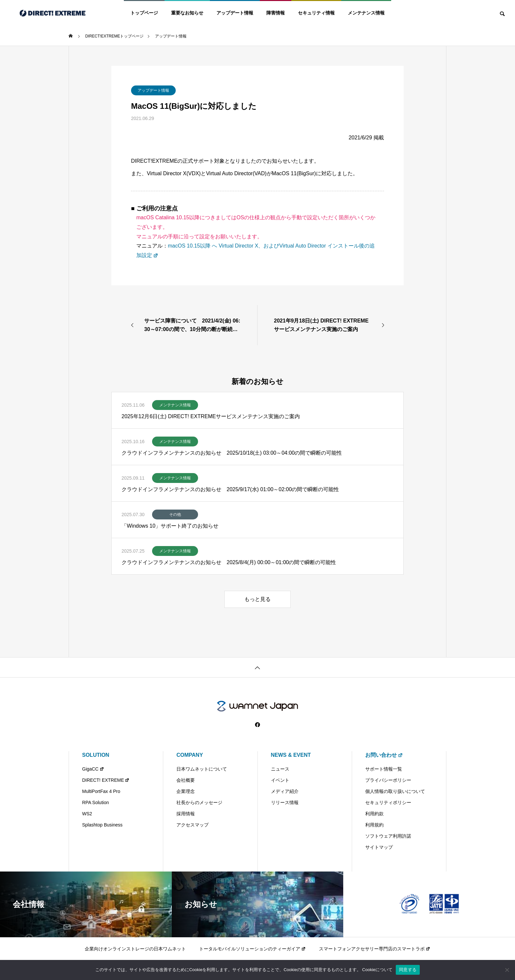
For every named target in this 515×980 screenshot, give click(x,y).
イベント (280, 780)
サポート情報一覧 (384, 769)
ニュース (280, 769)
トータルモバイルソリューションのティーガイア (252, 949)
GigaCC (93, 769)
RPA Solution (95, 802)
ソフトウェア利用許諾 (388, 836)
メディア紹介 (285, 791)
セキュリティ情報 (316, 13)
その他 (175, 514)
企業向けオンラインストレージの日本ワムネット (135, 949)
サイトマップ (379, 847)
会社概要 (186, 780)
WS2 (87, 814)
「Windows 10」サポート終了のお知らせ (170, 526)
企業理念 (186, 791)
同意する (408, 970)
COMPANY (190, 755)
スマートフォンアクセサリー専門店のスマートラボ (375, 949)
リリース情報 (285, 802)
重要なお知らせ (187, 13)
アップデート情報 (235, 13)
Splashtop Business (102, 825)
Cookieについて (377, 970)
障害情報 (276, 13)
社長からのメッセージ (199, 802)
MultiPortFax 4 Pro (101, 791)
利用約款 (374, 814)
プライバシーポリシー (388, 780)
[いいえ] (507, 970)
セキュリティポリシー (388, 802)
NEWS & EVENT (291, 755)
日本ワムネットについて (202, 769)
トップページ (144, 13)
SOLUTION (96, 755)
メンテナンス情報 (366, 13)
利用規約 (374, 825)
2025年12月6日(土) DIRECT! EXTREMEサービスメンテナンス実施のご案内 (211, 416)
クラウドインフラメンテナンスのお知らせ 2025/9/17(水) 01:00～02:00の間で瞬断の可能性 (230, 489)
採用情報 (186, 814)
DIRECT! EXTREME (106, 780)
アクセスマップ (192, 825)
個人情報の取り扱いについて (395, 791)
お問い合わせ (384, 755)
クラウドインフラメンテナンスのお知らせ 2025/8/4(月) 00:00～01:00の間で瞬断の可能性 (229, 562)
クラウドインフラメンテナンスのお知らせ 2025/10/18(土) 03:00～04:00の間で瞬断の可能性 (232, 453)
